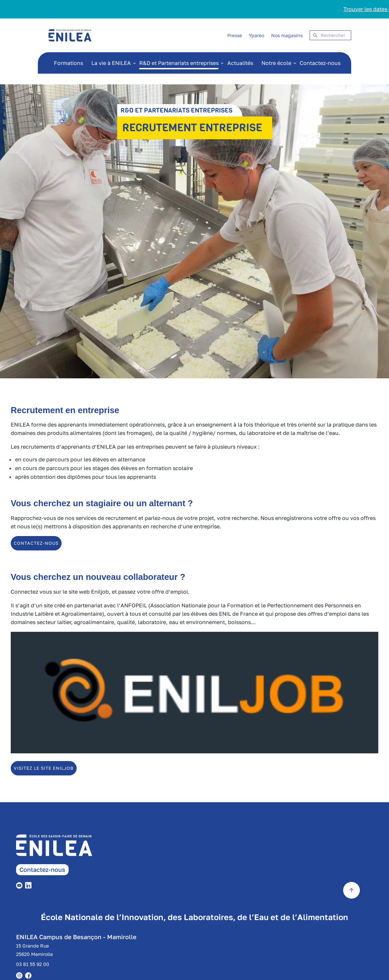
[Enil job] (194, 751)
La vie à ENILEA (111, 63)
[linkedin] (30, 885)
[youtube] (21, 885)
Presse (235, 35)
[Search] (330, 35)
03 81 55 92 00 (33, 964)
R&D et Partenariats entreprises (179, 63)
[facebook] (30, 975)
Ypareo (256, 35)
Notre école (276, 63)
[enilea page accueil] (64, 849)
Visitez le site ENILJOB (44, 768)
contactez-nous (36, 543)
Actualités (240, 63)
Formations (68, 63)
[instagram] (21, 975)
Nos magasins (287, 35)
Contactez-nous (320, 63)
